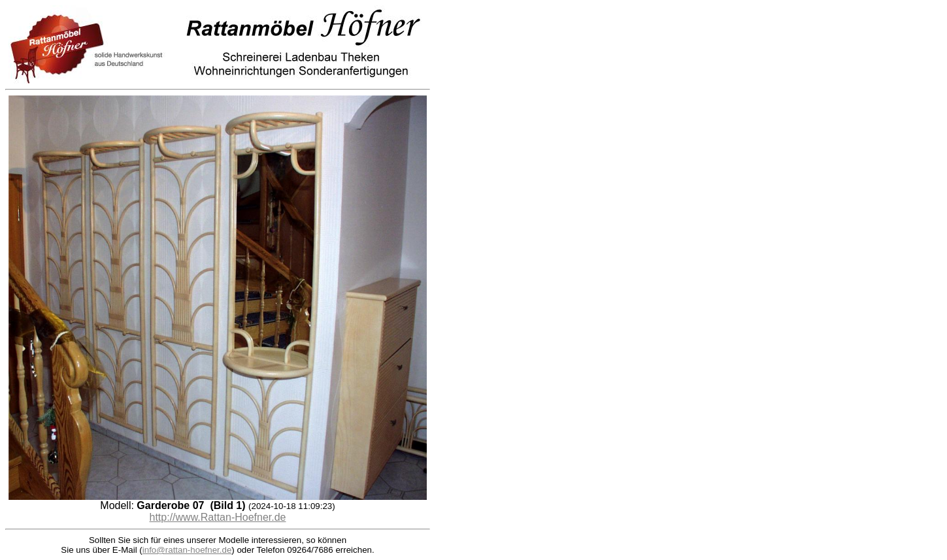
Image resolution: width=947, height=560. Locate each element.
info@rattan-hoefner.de (187, 550)
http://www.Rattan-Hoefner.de (218, 517)
